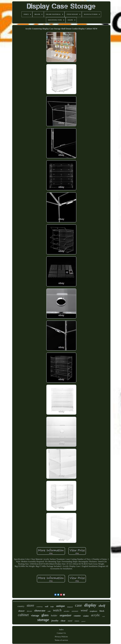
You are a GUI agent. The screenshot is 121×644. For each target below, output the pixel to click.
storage (43, 620)
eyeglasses (93, 611)
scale (49, 611)
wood (84, 610)
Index (61, 630)
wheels (77, 621)
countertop (40, 607)
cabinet (23, 615)
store (30, 605)
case (79, 605)
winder (86, 616)
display (90, 605)
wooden (67, 611)
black (102, 611)
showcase (40, 611)
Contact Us (61, 633)
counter (77, 616)
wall (47, 606)
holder (54, 615)
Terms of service (61, 640)
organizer (66, 615)
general (83, 621)
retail (104, 616)
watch (57, 610)
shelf (102, 606)
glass (45, 615)
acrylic (96, 615)
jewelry (55, 621)
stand (70, 621)
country (21, 606)
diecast (29, 611)
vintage (35, 615)
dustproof (70, 607)
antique (60, 606)
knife (52, 607)
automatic (75, 611)
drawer (22, 611)
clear (63, 621)
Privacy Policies (61, 637)
